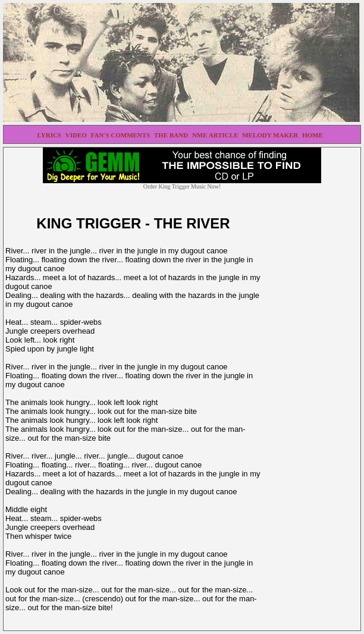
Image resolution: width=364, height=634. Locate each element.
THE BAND (172, 135)
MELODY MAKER (271, 135)
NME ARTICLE (216, 135)
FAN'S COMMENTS (121, 135)
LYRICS (50, 135)
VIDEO (77, 135)
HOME (313, 135)
